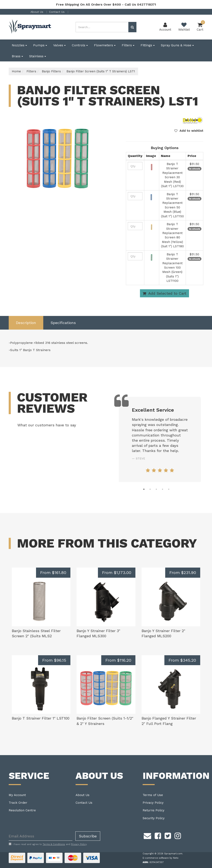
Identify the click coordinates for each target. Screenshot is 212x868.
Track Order (18, 803)
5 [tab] (169, 489)
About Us (37, 12)
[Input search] (102, 27)
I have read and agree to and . (48, 844)
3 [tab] (156, 489)
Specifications (63, 323)
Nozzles (19, 45)
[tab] (26, 323)
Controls (80, 45)
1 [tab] (144, 489)
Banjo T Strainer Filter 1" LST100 (41, 718)
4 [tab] (163, 489)
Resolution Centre (22, 810)
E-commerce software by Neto (161, 858)
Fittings (148, 45)
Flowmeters (105, 45)
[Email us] (147, 835)
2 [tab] (150, 489)
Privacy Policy (153, 803)
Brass (17, 56)
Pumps (40, 45)
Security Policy (154, 818)
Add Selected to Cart (164, 293)
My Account (17, 795)
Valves (59, 45)
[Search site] (132, 27)
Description (26, 323)
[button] (189, 131)
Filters (128, 45)
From (53, 573)
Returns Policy (154, 810)
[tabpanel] (160, 440)
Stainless (38, 56)
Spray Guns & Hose (177, 45)
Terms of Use (153, 795)
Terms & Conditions (54, 844)
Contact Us (57, 12)
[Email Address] (41, 836)
